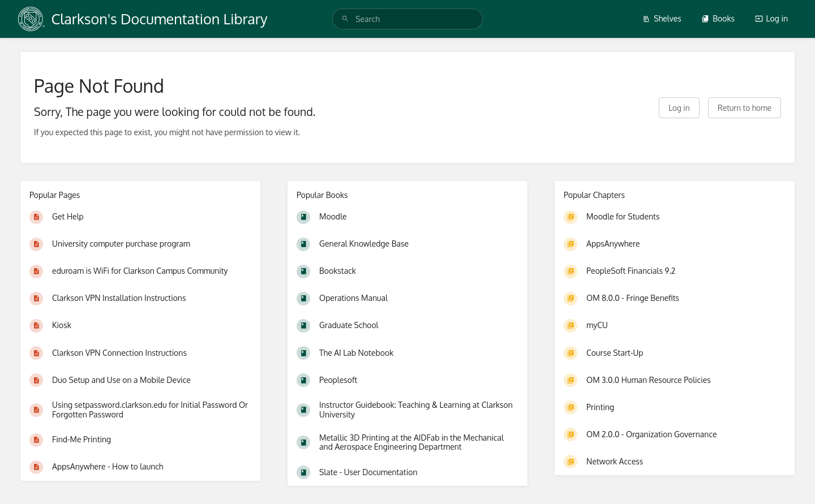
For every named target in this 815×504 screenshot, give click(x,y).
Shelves (662, 18)
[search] (407, 19)
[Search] (345, 19)
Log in (771, 18)
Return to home (745, 108)
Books (718, 18)
